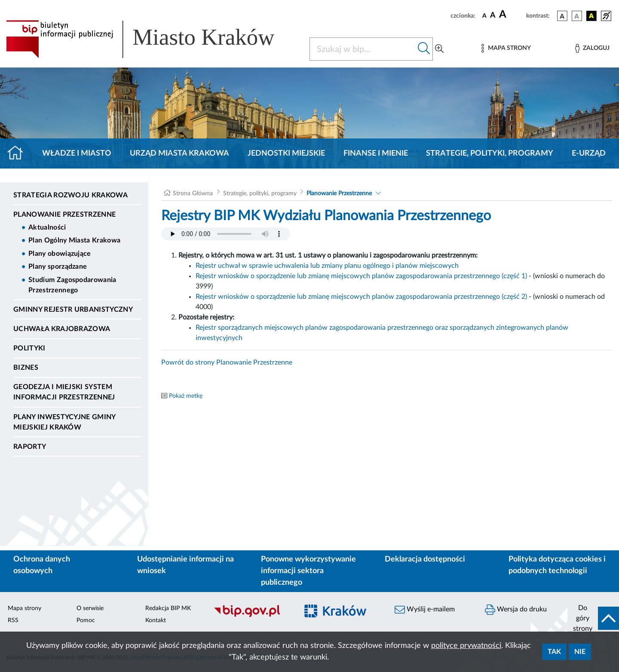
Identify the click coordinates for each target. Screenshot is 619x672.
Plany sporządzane (58, 267)
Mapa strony (25, 608)
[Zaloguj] (592, 48)
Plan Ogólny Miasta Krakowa (74, 240)
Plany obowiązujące (60, 254)
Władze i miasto (77, 153)
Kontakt (156, 620)
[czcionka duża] (511, 15)
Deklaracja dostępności (425, 559)
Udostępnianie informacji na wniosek (185, 565)
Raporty (30, 447)
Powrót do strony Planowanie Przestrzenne (227, 362)
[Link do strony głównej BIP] (153, 39)
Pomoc (86, 620)
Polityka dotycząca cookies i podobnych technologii (557, 565)
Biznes (26, 368)
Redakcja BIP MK (168, 608)
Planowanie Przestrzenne (64, 215)
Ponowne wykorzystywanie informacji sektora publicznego (308, 571)
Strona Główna (193, 193)
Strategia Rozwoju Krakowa (70, 195)
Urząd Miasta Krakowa (179, 153)
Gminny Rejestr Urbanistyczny (73, 310)
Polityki (29, 348)
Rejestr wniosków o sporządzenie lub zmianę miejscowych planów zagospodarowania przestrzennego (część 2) (361, 297)
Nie (580, 652)
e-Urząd (589, 153)
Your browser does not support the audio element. (226, 234)
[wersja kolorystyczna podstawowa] (562, 16)
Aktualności (47, 227)
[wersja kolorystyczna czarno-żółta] (591, 16)
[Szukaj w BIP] (363, 49)
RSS (13, 620)
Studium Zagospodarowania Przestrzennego (72, 285)
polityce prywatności (466, 646)
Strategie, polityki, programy (490, 153)
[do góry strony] (593, 618)
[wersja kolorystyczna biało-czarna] (577, 16)
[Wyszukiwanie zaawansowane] (439, 49)
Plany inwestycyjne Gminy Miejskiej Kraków (64, 422)
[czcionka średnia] (493, 16)
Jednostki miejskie (286, 153)
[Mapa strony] (506, 48)
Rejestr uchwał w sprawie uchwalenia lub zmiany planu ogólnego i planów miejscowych (327, 266)
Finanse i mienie (376, 153)
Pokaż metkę (186, 396)
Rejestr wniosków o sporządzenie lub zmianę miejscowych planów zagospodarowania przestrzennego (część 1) (361, 276)
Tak (554, 652)
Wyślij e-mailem (425, 610)
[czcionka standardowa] (484, 15)
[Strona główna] (19, 153)
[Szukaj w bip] (424, 49)
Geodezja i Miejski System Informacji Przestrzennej (64, 392)
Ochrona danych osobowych (42, 565)
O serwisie (90, 608)
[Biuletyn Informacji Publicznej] (251, 616)
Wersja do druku (516, 610)
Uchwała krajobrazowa (62, 329)
